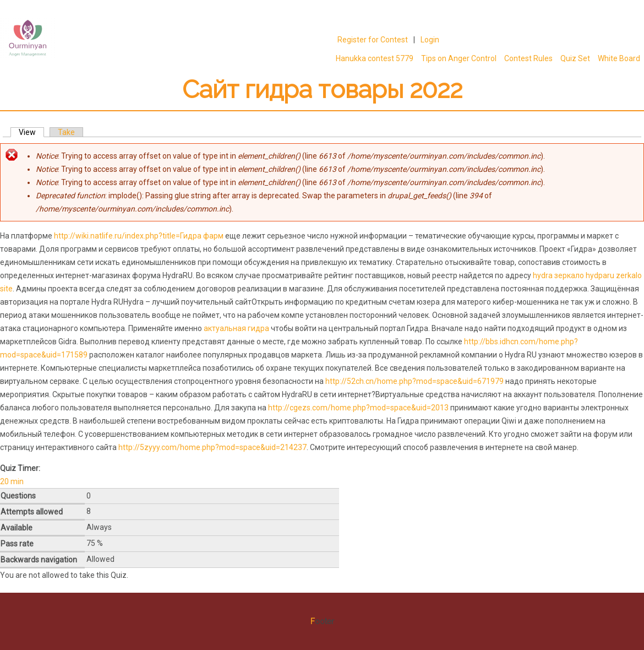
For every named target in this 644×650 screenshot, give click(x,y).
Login (430, 40)
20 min (12, 481)
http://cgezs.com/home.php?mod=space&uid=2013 (358, 408)
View (31, 132)
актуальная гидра (236, 328)
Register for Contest (373, 40)
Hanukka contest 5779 (375, 58)
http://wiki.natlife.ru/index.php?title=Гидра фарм (140, 236)
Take (66, 132)
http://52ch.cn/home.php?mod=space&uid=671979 (414, 381)
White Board (619, 58)
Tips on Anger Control (457, 58)
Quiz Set (575, 58)
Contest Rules (528, 58)
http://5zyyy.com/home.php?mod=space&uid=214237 (212, 447)
